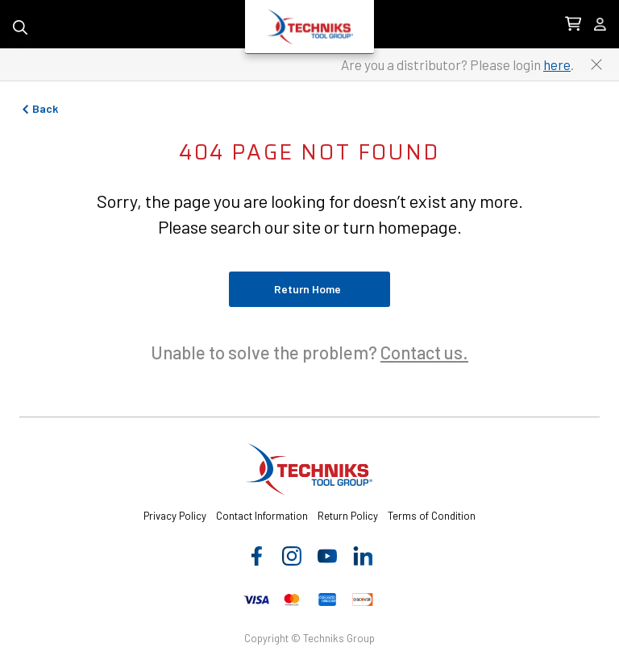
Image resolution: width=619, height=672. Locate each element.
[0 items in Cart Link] (573, 24)
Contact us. (424, 352)
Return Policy (348, 516)
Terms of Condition (432, 516)
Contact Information (262, 516)
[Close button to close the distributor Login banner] (596, 64)
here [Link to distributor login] (557, 64)
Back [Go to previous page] (39, 109)
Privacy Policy (175, 516)
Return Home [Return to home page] (307, 289)
